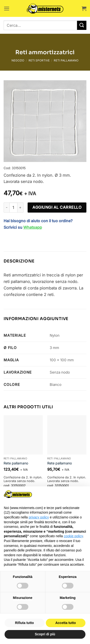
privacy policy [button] (39, 517)
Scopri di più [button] (45, 634)
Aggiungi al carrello (57, 207)
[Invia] (82, 25)
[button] (7, 9)
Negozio (18, 60)
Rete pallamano (16, 463)
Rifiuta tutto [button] (24, 623)
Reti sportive (39, 60)
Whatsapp (33, 227)
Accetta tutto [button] (66, 623)
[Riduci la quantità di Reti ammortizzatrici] (6, 208)
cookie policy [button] (73, 536)
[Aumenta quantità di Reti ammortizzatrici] (21, 208)
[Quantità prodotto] (13, 208)
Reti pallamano (66, 60)
